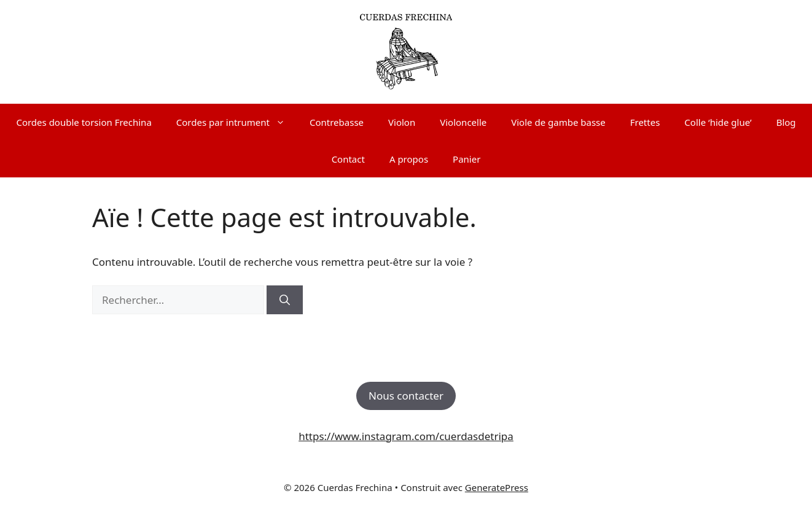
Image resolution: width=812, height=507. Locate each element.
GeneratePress (497, 487)
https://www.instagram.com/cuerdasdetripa (406, 436)
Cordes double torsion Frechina (84, 122)
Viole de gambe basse (558, 122)
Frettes (645, 122)
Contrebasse (337, 122)
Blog (786, 122)
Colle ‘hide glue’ (718, 122)
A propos (409, 159)
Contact (348, 159)
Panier (467, 159)
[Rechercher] (285, 300)
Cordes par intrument (237, 122)
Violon (402, 122)
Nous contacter (406, 396)
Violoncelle (463, 122)
